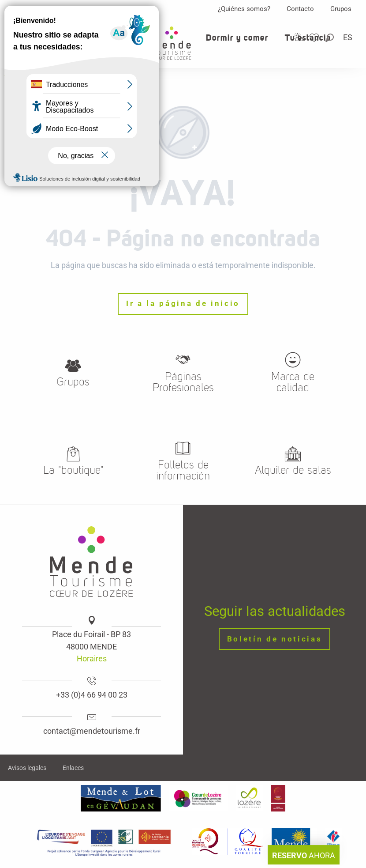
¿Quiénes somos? (244, 9)
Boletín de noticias (275, 639)
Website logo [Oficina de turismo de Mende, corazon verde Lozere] (27, 78)
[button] (330, 38)
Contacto (300, 9)
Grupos (341, 9)
